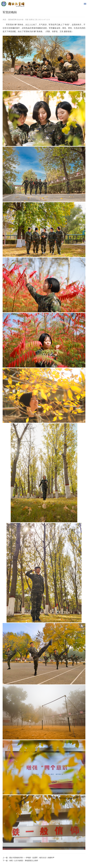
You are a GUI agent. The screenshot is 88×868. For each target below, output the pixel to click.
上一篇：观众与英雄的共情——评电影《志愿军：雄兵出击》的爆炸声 (28, 858)
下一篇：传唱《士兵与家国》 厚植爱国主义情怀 (20, 861)
